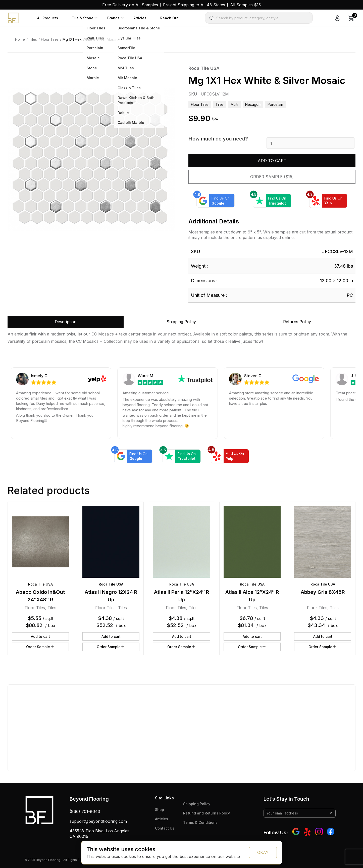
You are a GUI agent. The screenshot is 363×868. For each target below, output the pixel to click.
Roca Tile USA (204, 68)
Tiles (33, 39)
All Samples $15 (245, 5)
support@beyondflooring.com (98, 821)
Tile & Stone (83, 18)
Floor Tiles (50, 39)
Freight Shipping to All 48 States (194, 5)
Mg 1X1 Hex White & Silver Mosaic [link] (91, 39)
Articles (140, 18)
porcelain (275, 104)
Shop (160, 810)
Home (20, 39)
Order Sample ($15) (272, 177)
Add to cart (272, 161)
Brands (113, 18)
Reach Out (169, 18)
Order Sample (40, 647)
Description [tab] (66, 322)
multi (234, 104)
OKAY (263, 852)
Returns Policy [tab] (297, 322)
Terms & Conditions (200, 822)
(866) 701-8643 (85, 811)
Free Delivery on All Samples (130, 5)
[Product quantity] (310, 143)
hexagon (253, 104)
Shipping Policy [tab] (181, 322)
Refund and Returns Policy (206, 813)
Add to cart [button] (40, 636)
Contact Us (165, 828)
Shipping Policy (197, 804)
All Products (48, 18)
